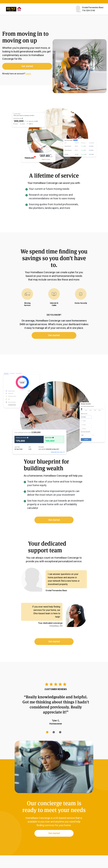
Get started (22, 66)
